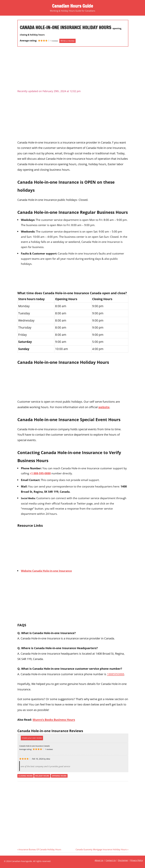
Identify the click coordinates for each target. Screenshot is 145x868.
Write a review (67, 41)
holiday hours (42, 776)
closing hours (26, 776)
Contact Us (111, 860)
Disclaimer (123, 860)
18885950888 (116, 674)
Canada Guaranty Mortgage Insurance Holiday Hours (101, 849)
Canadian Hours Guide (72, 6)
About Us (99, 860)
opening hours (59, 776)
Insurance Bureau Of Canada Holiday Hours (40, 849)
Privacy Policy (137, 860)
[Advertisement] (73, 69)
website (104, 407)
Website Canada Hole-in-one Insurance (46, 571)
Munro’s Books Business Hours (54, 720)
